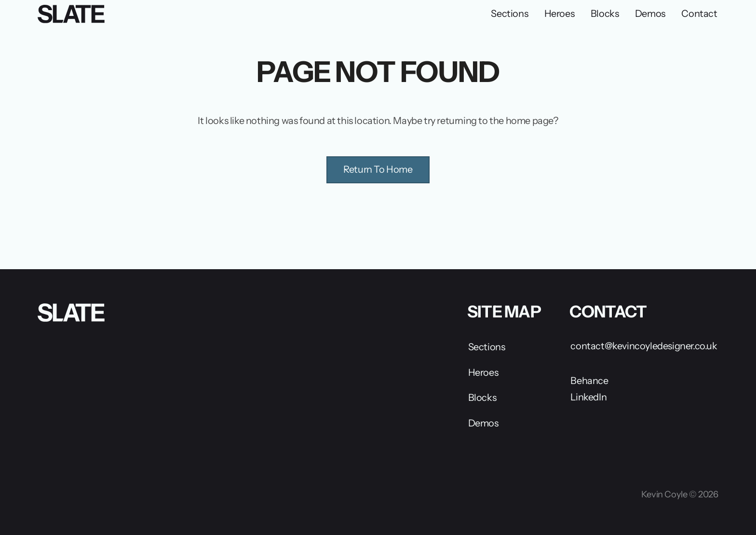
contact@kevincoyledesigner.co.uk (644, 346)
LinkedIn (588, 397)
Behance (589, 381)
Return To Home (378, 169)
